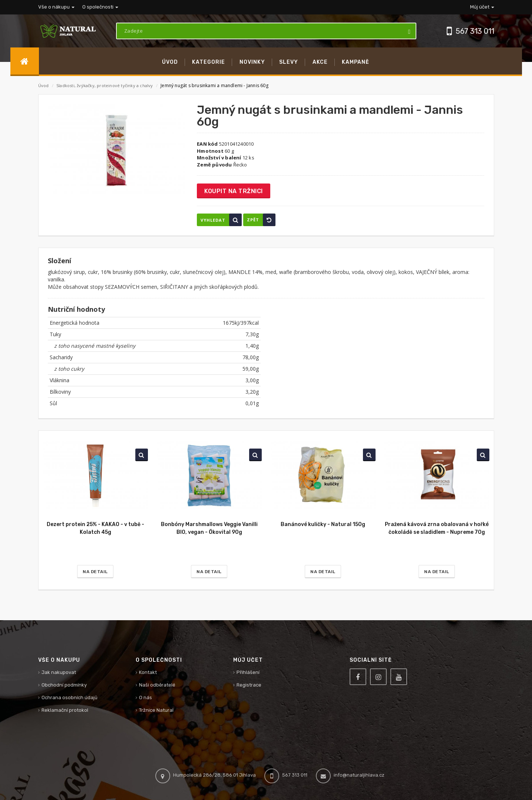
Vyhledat (221, 220)
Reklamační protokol (65, 710)
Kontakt (148, 672)
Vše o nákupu (56, 7)
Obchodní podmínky (64, 685)
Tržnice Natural (156, 710)
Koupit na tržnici (234, 191)
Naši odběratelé (157, 685)
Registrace (249, 685)
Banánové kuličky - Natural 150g (323, 524)
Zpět (261, 220)
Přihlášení (248, 672)
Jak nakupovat (59, 672)
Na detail (95, 572)
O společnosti (100, 7)
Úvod (44, 85)
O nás (146, 697)
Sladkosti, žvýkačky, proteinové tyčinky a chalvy (105, 85)
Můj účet (482, 7)
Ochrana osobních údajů (70, 697)
